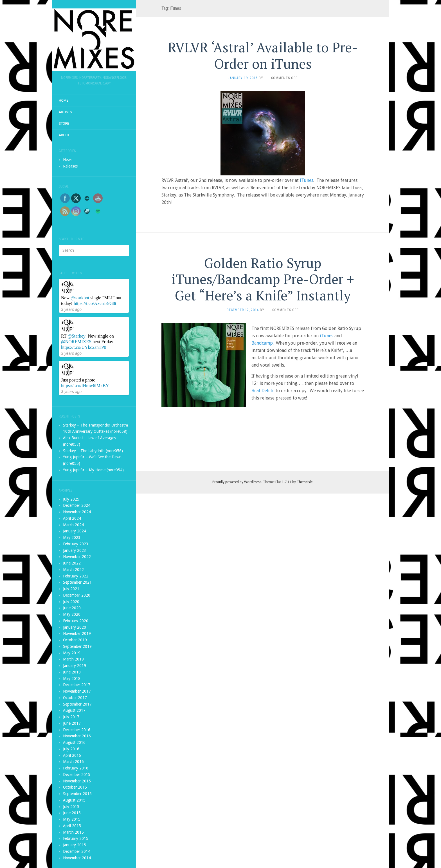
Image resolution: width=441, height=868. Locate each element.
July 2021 (71, 589)
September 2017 (77, 704)
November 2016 (77, 736)
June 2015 (72, 813)
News (68, 160)
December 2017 (77, 685)
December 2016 (77, 730)
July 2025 (71, 499)
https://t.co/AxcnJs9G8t (95, 303)
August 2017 (74, 710)
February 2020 (76, 621)
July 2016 (71, 749)
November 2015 (77, 781)
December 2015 (77, 775)
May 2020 (72, 614)
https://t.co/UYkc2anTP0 (84, 347)
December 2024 (77, 505)
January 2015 (75, 845)
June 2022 (72, 563)
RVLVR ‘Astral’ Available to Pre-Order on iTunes (263, 55)
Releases (70, 166)
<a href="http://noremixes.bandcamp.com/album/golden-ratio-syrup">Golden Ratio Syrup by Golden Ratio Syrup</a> (263, 425)
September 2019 (77, 646)
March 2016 (73, 762)
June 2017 (72, 723)
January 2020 (75, 627)
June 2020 (72, 608)
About (64, 135)
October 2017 (75, 698)
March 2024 (73, 525)
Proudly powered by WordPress (237, 482)
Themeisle (305, 482)
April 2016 (72, 755)
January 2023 (75, 550)
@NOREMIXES (76, 342)
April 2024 (72, 518)
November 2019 (77, 633)
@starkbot (80, 298)
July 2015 (71, 807)
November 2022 (77, 557)
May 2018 (72, 679)
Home (64, 101)
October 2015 (75, 787)
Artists (65, 112)
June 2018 (72, 672)
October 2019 (75, 640)
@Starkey (76, 336)
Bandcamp (262, 343)
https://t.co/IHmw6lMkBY (85, 386)
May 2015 (72, 819)
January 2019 (75, 666)
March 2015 (73, 832)
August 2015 (74, 800)
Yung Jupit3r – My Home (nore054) (93, 470)
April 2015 (72, 826)
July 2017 (71, 717)
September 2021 (77, 582)
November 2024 (77, 512)
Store (64, 124)
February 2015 (76, 838)
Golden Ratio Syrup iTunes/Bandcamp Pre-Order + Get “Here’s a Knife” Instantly (263, 279)
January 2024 (75, 531)
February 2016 (76, 768)
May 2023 (72, 537)
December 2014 (77, 851)
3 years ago (71, 309)
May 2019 (72, 653)
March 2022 (73, 570)
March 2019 (73, 659)
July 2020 (71, 602)
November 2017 (77, 691)
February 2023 (76, 544)
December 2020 (77, 595)
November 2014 (77, 858)
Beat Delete (263, 391)
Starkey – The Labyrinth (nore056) (93, 451)
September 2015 (77, 794)
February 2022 (76, 576)
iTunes (307, 180)
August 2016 (74, 742)
